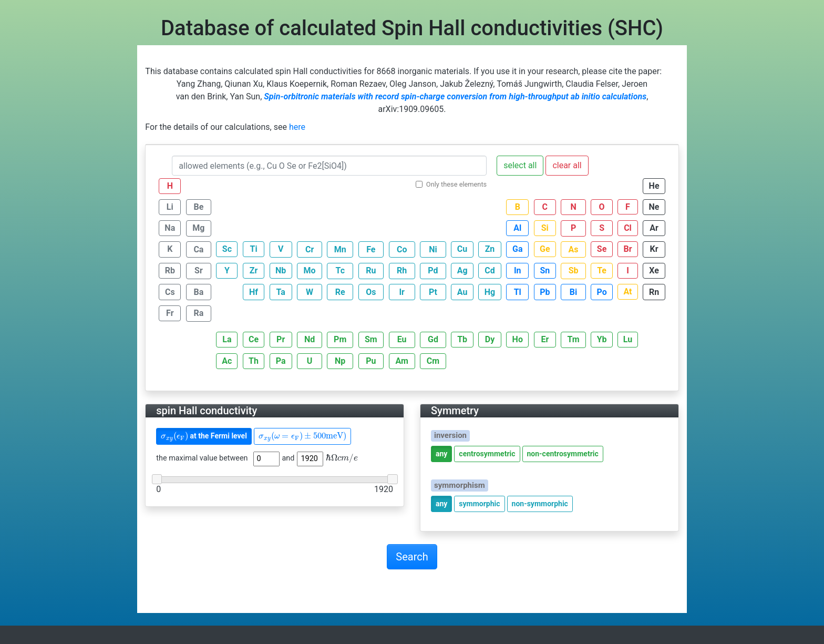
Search (412, 557)
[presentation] (174, 437)
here (297, 127)
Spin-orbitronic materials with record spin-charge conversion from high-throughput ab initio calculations (455, 96)
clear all (567, 165)
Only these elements (456, 184)
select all (520, 165)
